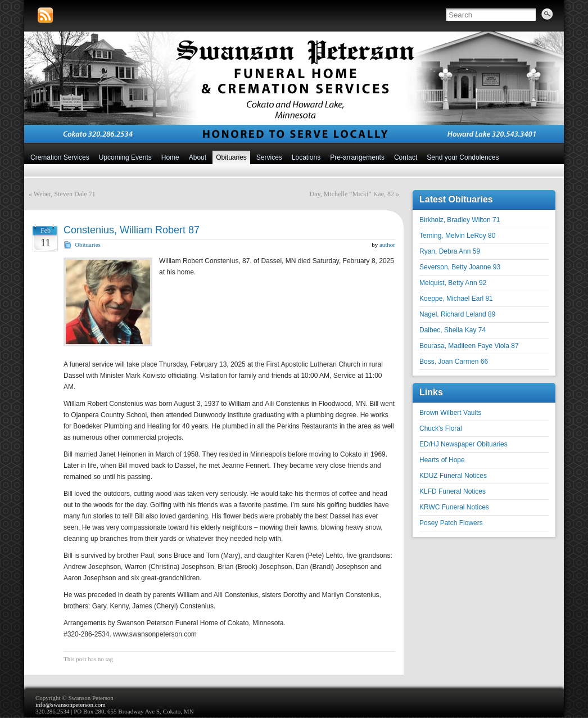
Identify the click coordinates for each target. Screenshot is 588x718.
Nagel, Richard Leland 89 (457, 314)
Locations (306, 157)
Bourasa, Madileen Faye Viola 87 (469, 346)
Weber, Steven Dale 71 (65, 194)
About (198, 157)
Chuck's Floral (441, 428)
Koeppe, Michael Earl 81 (456, 299)
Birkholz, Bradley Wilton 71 (460, 220)
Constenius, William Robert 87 (132, 230)
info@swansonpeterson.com (71, 705)
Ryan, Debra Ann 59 (450, 251)
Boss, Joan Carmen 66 (454, 362)
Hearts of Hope (442, 460)
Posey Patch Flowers (451, 523)
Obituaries (231, 157)
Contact (406, 157)
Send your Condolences (463, 157)
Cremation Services (60, 157)
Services (269, 157)
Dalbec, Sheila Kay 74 (453, 330)
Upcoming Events (125, 157)
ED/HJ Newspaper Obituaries (463, 444)
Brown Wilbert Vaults (450, 413)
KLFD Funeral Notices (453, 491)
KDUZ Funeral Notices (453, 476)
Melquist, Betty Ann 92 (453, 283)
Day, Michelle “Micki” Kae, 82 (352, 194)
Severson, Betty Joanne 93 (460, 267)
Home (170, 157)
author (387, 245)
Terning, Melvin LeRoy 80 (457, 236)
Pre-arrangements (357, 157)
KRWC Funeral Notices (454, 507)
